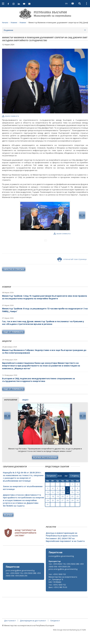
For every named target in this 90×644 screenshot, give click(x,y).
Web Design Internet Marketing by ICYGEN (69, 641)
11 (53, 504)
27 (62, 512)
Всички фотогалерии (45, 469)
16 (77, 504)
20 (62, 508)
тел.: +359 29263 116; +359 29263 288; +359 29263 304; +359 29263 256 (23, 586)
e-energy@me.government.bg (61, 568)
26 (58, 512)
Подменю (8, 30)
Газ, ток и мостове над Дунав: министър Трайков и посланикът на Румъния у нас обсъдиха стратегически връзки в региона (43, 334)
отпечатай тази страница (72, 271)
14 (67, 504)
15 (72, 504)
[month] (67, 487)
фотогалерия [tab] (11, 411)
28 (67, 512)
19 (58, 508)
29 (72, 512)
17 (48, 508)
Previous (7, 427)
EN (66, 3)
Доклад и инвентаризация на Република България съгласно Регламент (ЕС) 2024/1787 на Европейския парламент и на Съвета (65, 549)
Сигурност (55, 632)
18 (53, 508)
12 (58, 504)
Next (83, 427)
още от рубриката (13, 343)
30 (77, 512)
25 (53, 512)
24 (48, 512)
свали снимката (10, 116)
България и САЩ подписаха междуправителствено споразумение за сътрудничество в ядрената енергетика (38, 391)
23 (77, 508)
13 (62, 504)
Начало (5, 23)
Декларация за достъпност (33, 632)
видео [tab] (25, 411)
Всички (8, 526)
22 (72, 508)
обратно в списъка (14, 281)
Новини (14, 23)
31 (48, 516)
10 (48, 504)
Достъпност (10, 632)
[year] (60, 487)
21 (67, 508)
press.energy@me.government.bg (20, 582)
